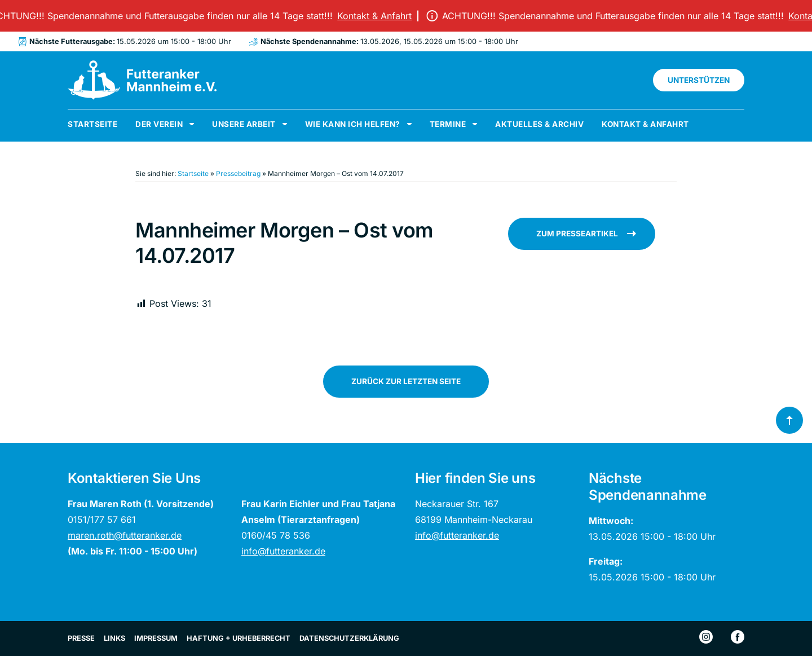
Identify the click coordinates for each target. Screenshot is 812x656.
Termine (448, 124)
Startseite (92, 124)
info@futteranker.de (283, 551)
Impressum (156, 638)
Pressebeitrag (238, 173)
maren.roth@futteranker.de (125, 535)
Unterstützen (699, 80)
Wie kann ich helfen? (353, 124)
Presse (81, 638)
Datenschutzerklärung (349, 638)
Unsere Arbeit (244, 124)
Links (114, 638)
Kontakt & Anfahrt (384, 16)
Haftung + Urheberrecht (239, 638)
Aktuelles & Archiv (539, 124)
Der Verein (159, 124)
